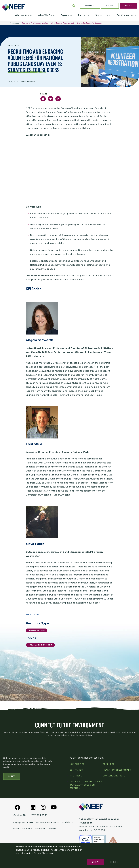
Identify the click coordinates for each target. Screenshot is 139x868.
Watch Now (33, 614)
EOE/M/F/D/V (68, 823)
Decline (114, 862)
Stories (110, 6)
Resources (90, 6)
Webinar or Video (37, 630)
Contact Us (20, 816)
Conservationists (114, 776)
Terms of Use (40, 829)
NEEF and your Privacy (23, 829)
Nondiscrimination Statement (48, 823)
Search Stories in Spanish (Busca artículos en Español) (86, 786)
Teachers (109, 765)
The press (76, 776)
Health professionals (117, 771)
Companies (76, 771)
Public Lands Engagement (40, 645)
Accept (96, 862)
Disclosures (53, 829)
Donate (128, 6)
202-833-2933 (39, 816)
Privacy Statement (44, 853)
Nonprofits (77, 765)
